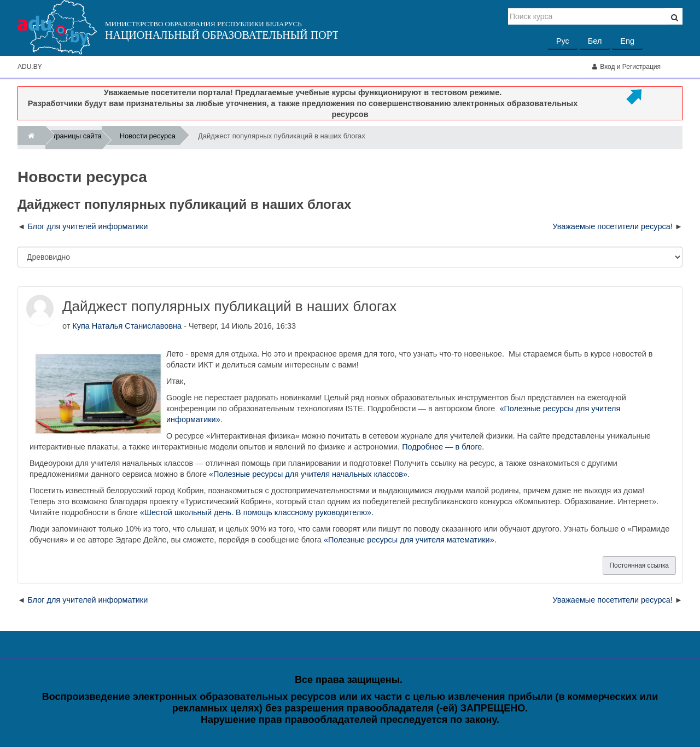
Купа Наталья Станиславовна (127, 326)
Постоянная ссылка (639, 565)
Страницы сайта (75, 138)
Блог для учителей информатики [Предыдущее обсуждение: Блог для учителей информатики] (87, 226)
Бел (595, 41)
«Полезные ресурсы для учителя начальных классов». (309, 474)
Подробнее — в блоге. (443, 447)
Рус (563, 41)
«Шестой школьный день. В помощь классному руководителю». (257, 512)
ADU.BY (30, 67)
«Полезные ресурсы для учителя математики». (410, 540)
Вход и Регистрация (626, 67)
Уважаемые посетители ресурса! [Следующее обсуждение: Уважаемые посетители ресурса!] (612, 226)
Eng (627, 41)
